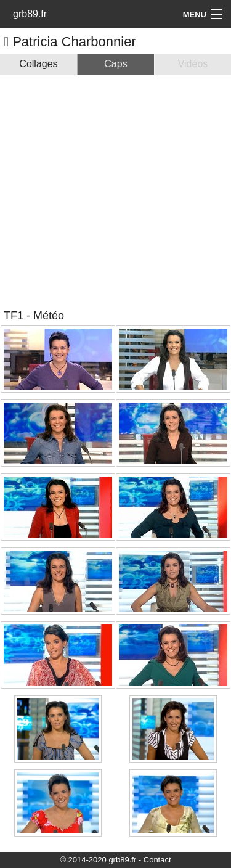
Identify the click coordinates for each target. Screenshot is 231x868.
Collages (38, 64)
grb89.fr (30, 14)
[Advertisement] (115, 190)
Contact (157, 860)
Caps (115, 64)
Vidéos (193, 64)
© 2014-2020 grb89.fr (98, 860)
